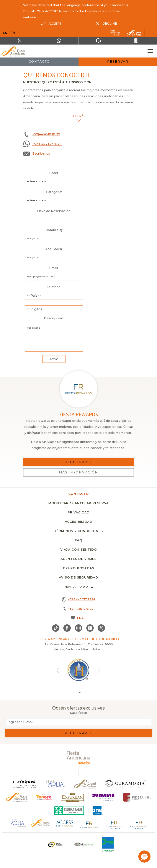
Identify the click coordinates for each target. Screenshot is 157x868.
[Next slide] (99, 670)
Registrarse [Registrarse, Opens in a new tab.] (78, 462)
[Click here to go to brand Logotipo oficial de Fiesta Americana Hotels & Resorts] (17, 797)
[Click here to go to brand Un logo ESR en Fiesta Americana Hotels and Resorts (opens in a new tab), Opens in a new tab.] (55, 844)
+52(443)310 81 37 (46, 134)
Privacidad (79, 512)
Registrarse (78, 733)
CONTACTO (79, 494)
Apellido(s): (54, 249)
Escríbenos (41, 153)
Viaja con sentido (78, 550)
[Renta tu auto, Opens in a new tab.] (20, 41)
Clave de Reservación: (54, 211)
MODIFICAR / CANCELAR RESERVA (79, 503)
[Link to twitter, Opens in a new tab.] (101, 628)
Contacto (39, 62)
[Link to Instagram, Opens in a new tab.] (79, 628)
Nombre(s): (54, 230)
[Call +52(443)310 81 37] (137, 41)
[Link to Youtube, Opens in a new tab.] (90, 628)
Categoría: (54, 192)
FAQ (79, 540)
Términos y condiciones (78, 531)
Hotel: (54, 173)
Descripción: (54, 318)
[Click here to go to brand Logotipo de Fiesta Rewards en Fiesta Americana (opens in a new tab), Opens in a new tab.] (89, 824)
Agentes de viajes (78, 559)
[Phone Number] (98, 41)
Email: (54, 268)
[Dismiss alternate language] (106, 24)
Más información (79, 472)
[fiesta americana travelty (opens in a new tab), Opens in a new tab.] (79, 758)
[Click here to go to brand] (24, 784)
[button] (144, 857)
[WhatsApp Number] (59, 41)
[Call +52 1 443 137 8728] (78, 599)
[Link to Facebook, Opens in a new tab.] (67, 628)
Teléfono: (54, 287)
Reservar (118, 62)
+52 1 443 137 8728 (47, 144)
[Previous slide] (58, 670)
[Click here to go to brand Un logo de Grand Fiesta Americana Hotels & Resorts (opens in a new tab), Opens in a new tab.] (85, 784)
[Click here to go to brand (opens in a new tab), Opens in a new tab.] (44, 797)
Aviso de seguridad (78, 577)
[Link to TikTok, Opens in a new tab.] (56, 628)
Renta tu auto (78, 587)
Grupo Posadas (79, 568)
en (13, 33)
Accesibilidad (79, 522)
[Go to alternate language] (51, 24)
